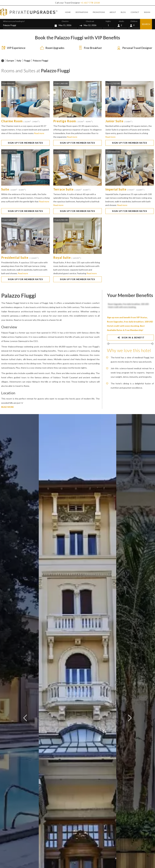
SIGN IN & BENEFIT (130, 337)
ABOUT (113, 12)
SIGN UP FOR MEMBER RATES (25, 143)
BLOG (123, 12)
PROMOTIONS (99, 12)
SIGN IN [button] (147, 12)
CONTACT (135, 12)
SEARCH (146, 24)
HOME (68, 12)
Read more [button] (39, 133)
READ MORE (7, 407)
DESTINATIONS (82, 12)
